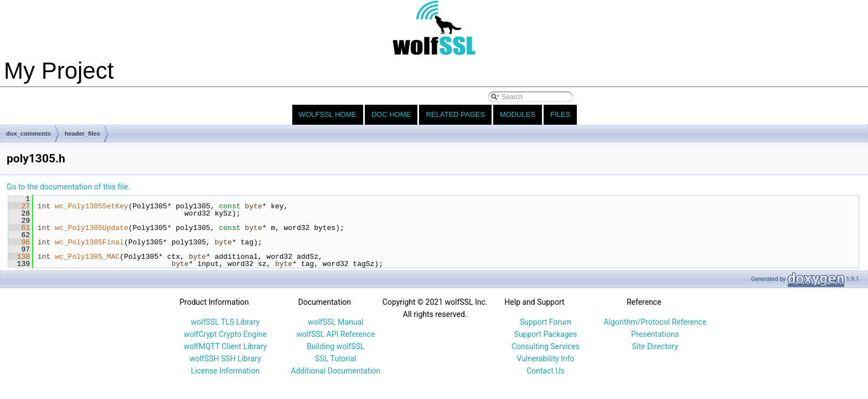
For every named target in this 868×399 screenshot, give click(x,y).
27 (19, 206)
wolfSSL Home (328, 114)
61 (19, 228)
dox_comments (29, 134)
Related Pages (455, 114)
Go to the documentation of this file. (68, 187)
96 (19, 242)
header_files (82, 134)
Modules (518, 114)
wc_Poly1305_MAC (87, 257)
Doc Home (391, 114)
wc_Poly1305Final (89, 242)
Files (560, 114)
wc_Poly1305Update (92, 228)
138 (19, 257)
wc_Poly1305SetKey (92, 206)
